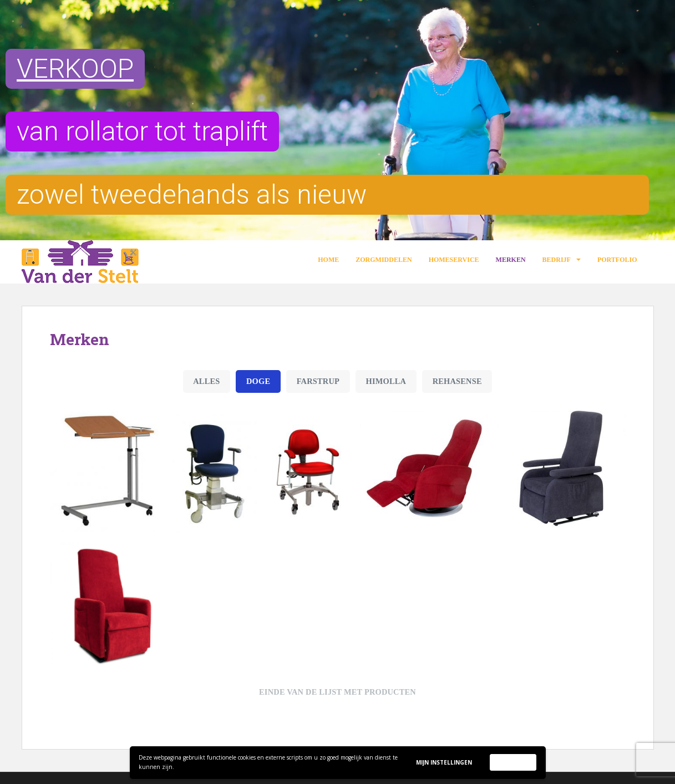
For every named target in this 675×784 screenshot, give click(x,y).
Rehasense (457, 381)
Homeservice (454, 260)
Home (328, 260)
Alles (206, 381)
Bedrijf (557, 260)
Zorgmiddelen (384, 260)
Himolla (386, 381)
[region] (337, 120)
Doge (258, 381)
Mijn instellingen (444, 762)
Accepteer (513, 762)
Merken (511, 260)
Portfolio (617, 260)
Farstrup (318, 381)
